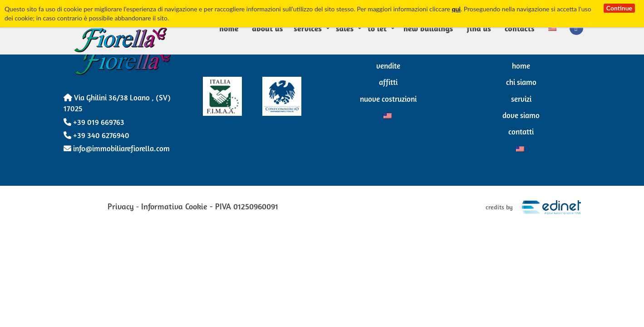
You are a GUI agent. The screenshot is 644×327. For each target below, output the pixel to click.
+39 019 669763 (94, 123)
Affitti (388, 83)
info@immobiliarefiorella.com (117, 149)
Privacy (121, 207)
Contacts (520, 28)
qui (456, 9)
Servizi (521, 100)
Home (229, 28)
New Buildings (428, 28)
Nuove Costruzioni (388, 100)
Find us (479, 28)
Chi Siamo (521, 83)
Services (308, 28)
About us (267, 28)
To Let (377, 28)
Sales (345, 28)
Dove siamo (521, 116)
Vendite (388, 67)
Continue (619, 8)
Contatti (521, 132)
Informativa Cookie (174, 207)
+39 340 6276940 (96, 136)
